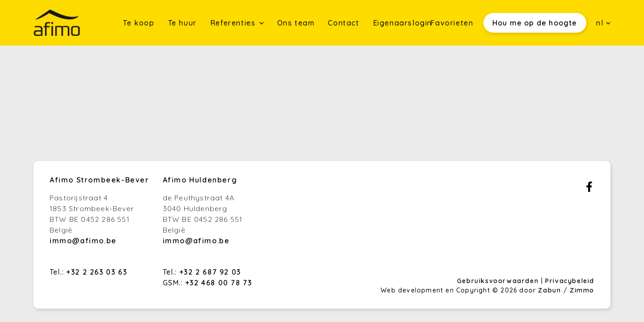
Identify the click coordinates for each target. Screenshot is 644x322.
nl (603, 23)
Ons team (296, 23)
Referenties (234, 23)
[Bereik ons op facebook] (589, 189)
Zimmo (582, 290)
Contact (343, 23)
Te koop (139, 23)
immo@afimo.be (83, 241)
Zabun (549, 290)
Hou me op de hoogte (535, 23)
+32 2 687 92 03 (210, 272)
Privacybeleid (570, 281)
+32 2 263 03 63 (97, 272)
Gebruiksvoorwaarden (499, 281)
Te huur (182, 23)
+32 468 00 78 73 (219, 283)
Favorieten (452, 23)
